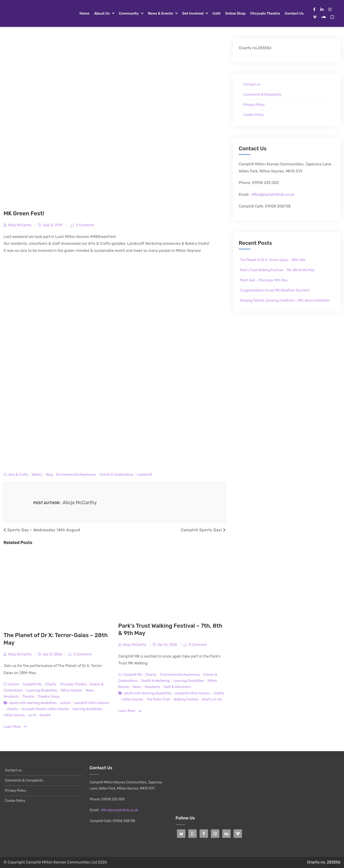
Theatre (28, 697)
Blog (49, 475)
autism (65, 703)
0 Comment (85, 225)
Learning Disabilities (42, 690)
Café (217, 13)
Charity (51, 684)
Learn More (15, 727)
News (90, 690)
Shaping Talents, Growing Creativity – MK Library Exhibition (285, 301)
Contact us (294, 13)
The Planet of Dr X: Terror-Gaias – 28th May (273, 260)
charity (12, 709)
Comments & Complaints (262, 95)
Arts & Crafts (18, 475)
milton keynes (14, 715)
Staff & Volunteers (177, 687)
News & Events (161, 13)
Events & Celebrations (117, 475)
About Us (102, 13)
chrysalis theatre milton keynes (45, 709)
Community (129, 13)
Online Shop (235, 13)
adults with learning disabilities (33, 703)
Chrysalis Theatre (265, 13)
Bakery (37, 475)
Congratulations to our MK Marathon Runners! (275, 290)
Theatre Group (49, 697)
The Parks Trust (158, 699)
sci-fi (32, 715)
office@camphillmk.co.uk (273, 194)
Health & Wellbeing (155, 681)
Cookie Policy (254, 115)
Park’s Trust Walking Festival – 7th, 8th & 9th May (277, 270)
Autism (14, 684)
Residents (11, 697)
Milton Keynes (71, 690)
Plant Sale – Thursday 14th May (264, 280)
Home (84, 13)
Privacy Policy (254, 105)
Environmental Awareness (76, 475)
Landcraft (144, 475)
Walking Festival (186, 699)
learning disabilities (88, 709)
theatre (45, 715)
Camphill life (32, 684)
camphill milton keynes (92, 703)
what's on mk (212, 699)
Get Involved (193, 13)
